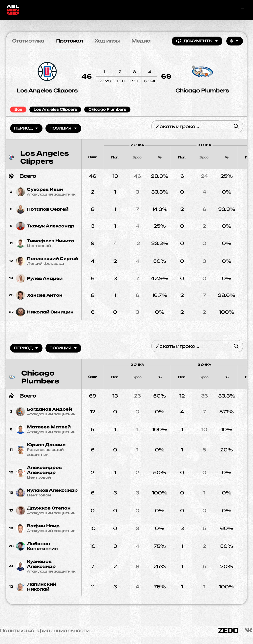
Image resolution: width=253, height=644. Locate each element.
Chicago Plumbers (202, 91)
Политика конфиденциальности (45, 630)
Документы (197, 41)
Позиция (63, 128)
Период (26, 128)
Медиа (141, 41)
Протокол (69, 41)
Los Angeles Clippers (47, 91)
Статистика (28, 41)
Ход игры (107, 41)
